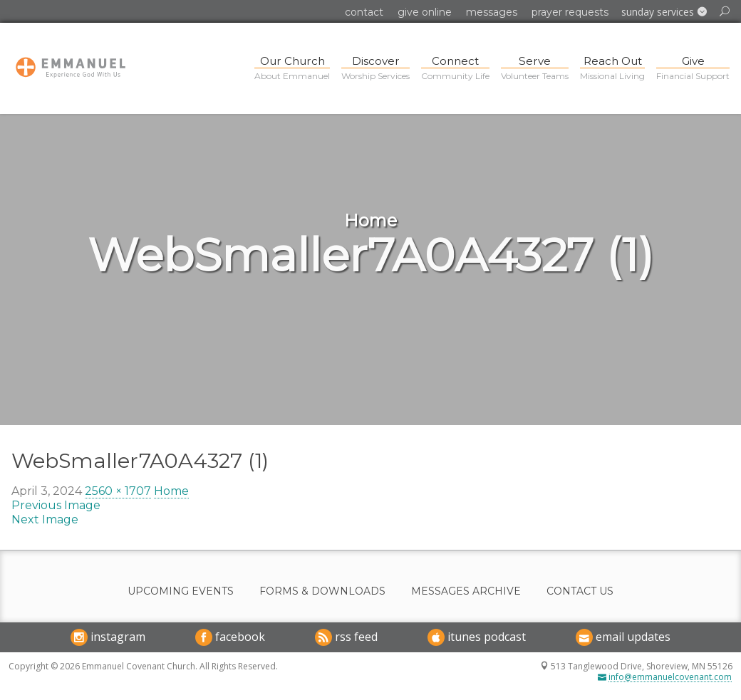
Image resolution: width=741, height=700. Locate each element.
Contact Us (580, 591)
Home (171, 491)
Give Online (425, 12)
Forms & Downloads (322, 591)
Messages (492, 12)
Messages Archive (466, 591)
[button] (664, 12)
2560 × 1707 (118, 491)
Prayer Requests (570, 12)
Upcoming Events (181, 591)
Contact (364, 12)
